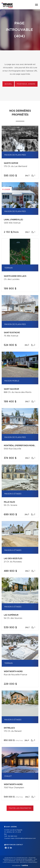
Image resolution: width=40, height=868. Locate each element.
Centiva (24, 865)
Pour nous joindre (26, 84)
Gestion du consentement (29, 862)
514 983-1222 (12, 836)
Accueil (8, 84)
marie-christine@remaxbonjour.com (23, 838)
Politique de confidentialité (26, 861)
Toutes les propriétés (20, 808)
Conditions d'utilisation (11, 862)
